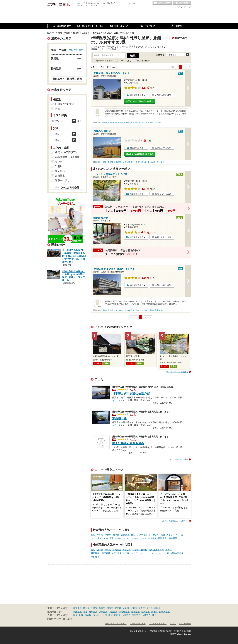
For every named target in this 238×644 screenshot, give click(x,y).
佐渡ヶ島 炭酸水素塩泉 (112, 162)
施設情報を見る (137, 95)
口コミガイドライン (158, 624)
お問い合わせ (185, 624)
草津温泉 (77, 612)
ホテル (156, 535)
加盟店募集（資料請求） (116, 624)
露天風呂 (125, 535)
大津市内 (146, 615)
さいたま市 (102, 615)
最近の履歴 (182, 3)
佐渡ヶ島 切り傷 (122, 123)
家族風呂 (60, 176)
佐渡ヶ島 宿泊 (108, 123)
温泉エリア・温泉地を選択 (67, 79)
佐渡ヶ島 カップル (153, 123)
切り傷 (180, 535)
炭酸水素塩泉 (177, 553)
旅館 (163, 535)
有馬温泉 (93, 612)
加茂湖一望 (119, 418)
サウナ (127, 538)
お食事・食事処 (112, 535)
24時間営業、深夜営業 (67, 157)
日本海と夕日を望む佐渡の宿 (131, 393)
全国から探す (76, 50)
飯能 (110, 615)
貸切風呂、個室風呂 (168, 538)
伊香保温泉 (124, 612)
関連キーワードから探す (60, 619)
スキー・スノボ (139, 538)
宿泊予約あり (144, 60)
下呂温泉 (113, 612)
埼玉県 (86, 608)
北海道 (134, 608)
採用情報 (187, 631)
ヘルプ (173, 624)
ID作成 (188, 7)
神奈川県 (77, 608)
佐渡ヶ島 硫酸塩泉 (127, 310)
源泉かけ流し (116, 538)
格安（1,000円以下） (141, 535)
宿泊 (93, 535)
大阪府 (126, 608)
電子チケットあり (104, 60)
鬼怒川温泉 (164, 612)
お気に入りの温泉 (162, 3)
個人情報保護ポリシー (139, 631)
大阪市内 (126, 615)
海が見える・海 (156, 550)
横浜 (75, 615)
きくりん (116, 400)
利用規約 (178, 631)
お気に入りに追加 (163, 95)
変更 (79, 59)
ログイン (178, 7)
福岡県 (157, 608)
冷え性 (100, 535)
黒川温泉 (145, 612)
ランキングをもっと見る (177, 372)
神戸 (154, 615)
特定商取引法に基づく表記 (161, 631)
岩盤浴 (59, 166)
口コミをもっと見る (179, 459)
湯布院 (154, 612)
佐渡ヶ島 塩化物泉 (110, 310)
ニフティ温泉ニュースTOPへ (175, 521)
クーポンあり (125, 60)
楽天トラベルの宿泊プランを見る (140, 101)
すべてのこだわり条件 (67, 187)
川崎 (81, 615)
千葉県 (94, 608)
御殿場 (117, 615)
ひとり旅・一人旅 (99, 538)
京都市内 (136, 615)
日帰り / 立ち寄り (65, 104)
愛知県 (150, 608)
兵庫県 (102, 608)
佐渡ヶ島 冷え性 (137, 123)
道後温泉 (135, 612)
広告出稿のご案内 (138, 624)
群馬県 (110, 608)
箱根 (85, 612)
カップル (171, 535)
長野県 (142, 608)
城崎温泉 (103, 612)
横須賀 (88, 615)
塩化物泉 (152, 538)
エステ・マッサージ (141, 553)
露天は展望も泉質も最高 (128, 443)
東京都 (118, 608)
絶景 (114, 553)
